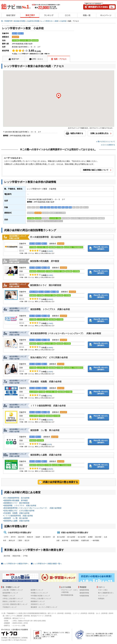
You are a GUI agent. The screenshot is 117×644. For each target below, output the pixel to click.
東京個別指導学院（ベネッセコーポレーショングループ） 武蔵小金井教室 (66, 333)
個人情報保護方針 (14, 638)
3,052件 (50, 469)
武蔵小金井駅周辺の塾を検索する (60, 482)
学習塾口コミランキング (39, 593)
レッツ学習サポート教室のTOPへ (16, 564)
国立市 (27, 540)
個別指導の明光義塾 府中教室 (45, 261)
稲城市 (38, 537)
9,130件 (50, 275)
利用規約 (101, 599)
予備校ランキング (9, 596)
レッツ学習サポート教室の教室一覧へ (47, 564)
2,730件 (50, 323)
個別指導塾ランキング (10, 593)
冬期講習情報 (84, 596)
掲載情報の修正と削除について (96, 170)
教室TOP (15, 59)
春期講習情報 (84, 590)
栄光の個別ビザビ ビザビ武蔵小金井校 (49, 357)
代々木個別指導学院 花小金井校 (46, 237)
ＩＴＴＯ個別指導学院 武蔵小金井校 (48, 406)
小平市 (6, 537)
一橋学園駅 (95, 540)
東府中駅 (65, 540)
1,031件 (50, 372)
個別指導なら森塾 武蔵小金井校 (46, 455)
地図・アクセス (60, 59)
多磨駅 (90, 537)
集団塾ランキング (37, 590)
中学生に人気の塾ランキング (41, 599)
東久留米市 (47, 537)
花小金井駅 (82, 537)
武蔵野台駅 (85, 540)
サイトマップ (103, 596)
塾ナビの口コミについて (106, 142)
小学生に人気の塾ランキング (13, 599)
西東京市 (30, 537)
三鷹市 (20, 540)
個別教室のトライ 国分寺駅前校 (46, 285)
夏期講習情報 (84, 593)
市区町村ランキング (38, 604)
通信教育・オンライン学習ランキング (44, 607)
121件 (49, 444)
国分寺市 (21, 537)
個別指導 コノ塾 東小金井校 (45, 430)
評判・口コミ (38, 59)
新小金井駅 (71, 537)
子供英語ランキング (9, 607)
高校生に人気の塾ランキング (13, 601)
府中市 (13, 537)
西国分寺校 (16, 556)
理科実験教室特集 (67, 595)
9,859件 (50, 299)
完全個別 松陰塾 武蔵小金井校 (46, 382)
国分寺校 (7, 556)
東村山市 (12, 540)
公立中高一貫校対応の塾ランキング (15, 604)
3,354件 (50, 251)
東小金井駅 (61, 537)
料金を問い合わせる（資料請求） (101, 248)
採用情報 (25, 638)
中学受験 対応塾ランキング (40, 596)
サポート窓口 (103, 590)
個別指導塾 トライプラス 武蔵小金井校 (50, 309)
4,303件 (50, 348)
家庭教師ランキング (38, 601)
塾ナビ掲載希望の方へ (106, 593)
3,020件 (50, 420)
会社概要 (4, 638)
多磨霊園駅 (75, 540)
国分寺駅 (98, 537)
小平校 (25, 556)
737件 (49, 396)
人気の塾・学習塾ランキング (13, 590)
